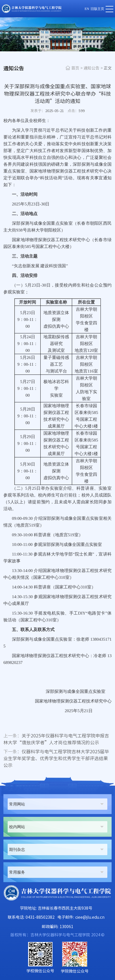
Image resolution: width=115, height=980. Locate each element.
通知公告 (91, 68)
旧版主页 (97, 9)
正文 (108, 68)
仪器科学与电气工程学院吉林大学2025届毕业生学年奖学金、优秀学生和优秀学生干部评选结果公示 (56, 758)
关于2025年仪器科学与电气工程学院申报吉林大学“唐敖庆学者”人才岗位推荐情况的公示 (56, 739)
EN (87, 9)
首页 (75, 68)
